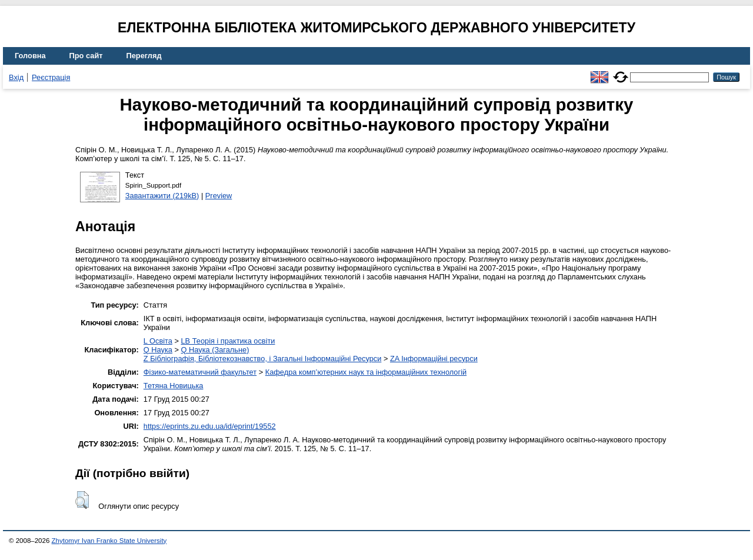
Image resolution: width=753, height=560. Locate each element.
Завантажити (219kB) (162, 196)
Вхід (16, 77)
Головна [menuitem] (30, 56)
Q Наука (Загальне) (215, 350)
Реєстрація (51, 77)
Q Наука (158, 350)
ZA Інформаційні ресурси (434, 359)
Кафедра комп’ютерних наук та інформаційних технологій (366, 372)
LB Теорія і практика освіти (228, 341)
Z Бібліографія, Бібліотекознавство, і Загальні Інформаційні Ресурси (263, 359)
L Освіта (158, 341)
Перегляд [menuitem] (144, 56)
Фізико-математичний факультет (200, 372)
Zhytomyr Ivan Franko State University (109, 541)
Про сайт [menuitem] (86, 56)
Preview (219, 196)
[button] (82, 500)
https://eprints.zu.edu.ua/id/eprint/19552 (210, 426)
